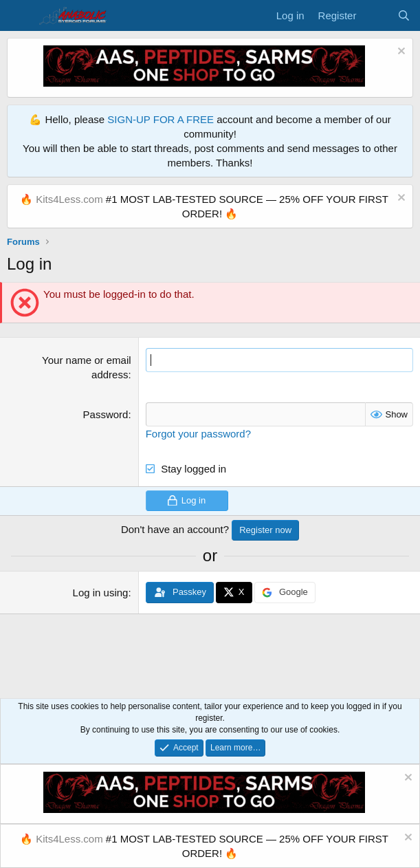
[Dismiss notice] (400, 53)
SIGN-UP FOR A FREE (161, 119)
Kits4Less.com (69, 199)
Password (106, 414)
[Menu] (19, 16)
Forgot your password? (198, 434)
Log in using (101, 593)
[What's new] (376, 15)
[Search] (404, 15)
